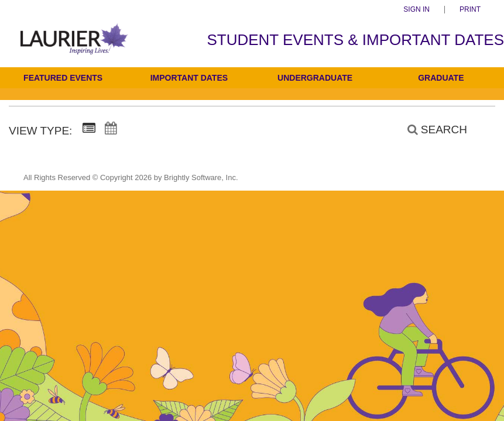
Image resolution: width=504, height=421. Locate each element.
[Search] (431, 130)
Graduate (441, 78)
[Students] (74, 47)
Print (470, 10)
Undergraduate (315, 78)
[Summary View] (89, 129)
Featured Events (63, 78)
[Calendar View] (111, 129)
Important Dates (189, 78)
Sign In (416, 10)
